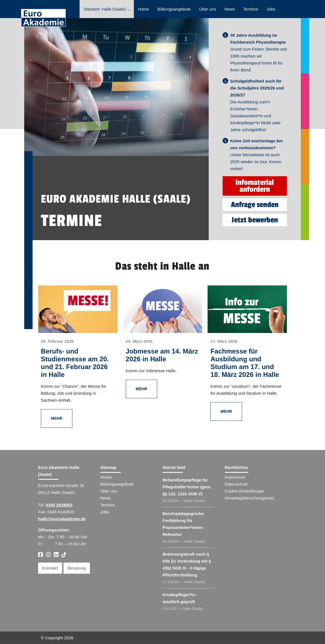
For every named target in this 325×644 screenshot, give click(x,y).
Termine (251, 9)
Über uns (208, 9)
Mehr (57, 418)
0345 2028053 (59, 505)
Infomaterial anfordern (255, 186)
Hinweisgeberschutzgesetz (250, 498)
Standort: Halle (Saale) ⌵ (107, 9)
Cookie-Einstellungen (245, 491)
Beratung (77, 568)
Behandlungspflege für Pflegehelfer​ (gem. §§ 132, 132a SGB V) (187, 487)
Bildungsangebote (174, 9)
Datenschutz (236, 484)
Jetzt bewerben (255, 220)
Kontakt (50, 568)
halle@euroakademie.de (62, 519)
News (230, 9)
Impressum (235, 477)
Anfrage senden (255, 205)
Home (144, 9)
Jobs (271, 9)
